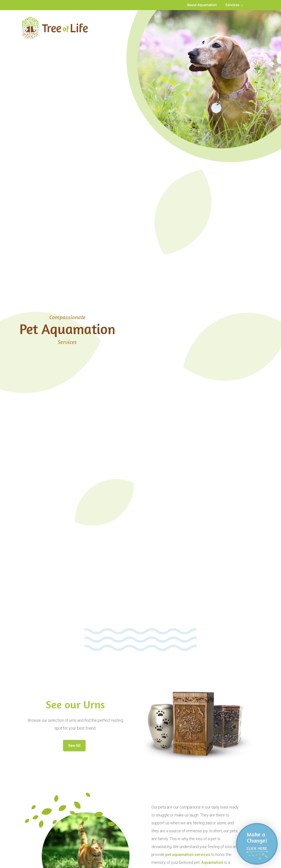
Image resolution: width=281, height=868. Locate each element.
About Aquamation (202, 5)
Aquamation (212, 862)
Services (232, 5)
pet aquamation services (188, 855)
